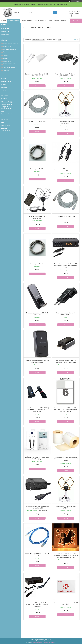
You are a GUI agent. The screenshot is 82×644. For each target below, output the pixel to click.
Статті (50, 21)
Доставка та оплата (27, 21)
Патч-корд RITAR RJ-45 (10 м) (37, 121)
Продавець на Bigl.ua (41, 641)
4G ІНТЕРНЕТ (5, 29)
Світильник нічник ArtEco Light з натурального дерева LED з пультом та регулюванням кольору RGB (66, 556)
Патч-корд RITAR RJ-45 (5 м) (66, 216)
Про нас (57, 21)
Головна (3, 21)
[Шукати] (55, 13)
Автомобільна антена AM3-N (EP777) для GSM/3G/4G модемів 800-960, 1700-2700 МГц (37, 410)
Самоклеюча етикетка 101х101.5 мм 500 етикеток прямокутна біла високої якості (66, 459)
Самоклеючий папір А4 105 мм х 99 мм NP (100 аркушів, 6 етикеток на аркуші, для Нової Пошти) (66, 410)
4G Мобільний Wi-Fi (60, 4)
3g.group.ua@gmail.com (8, 114)
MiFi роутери (5, 31)
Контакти (64, 21)
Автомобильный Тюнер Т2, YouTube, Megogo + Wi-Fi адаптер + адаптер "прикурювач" (37, 605)
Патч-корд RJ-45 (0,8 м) (37, 169)
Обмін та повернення (40, 21)
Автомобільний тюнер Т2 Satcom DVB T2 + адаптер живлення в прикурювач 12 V (66, 266)
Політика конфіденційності (50, 642)
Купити (37, 86)
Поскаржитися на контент (37, 642)
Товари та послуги (13, 21)
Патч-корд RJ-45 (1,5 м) (37, 264)
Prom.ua (49, 639)
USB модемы (5, 34)
